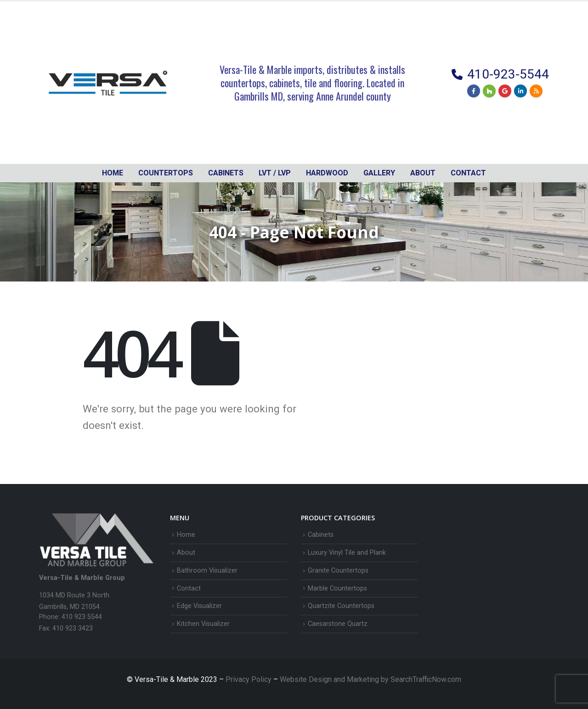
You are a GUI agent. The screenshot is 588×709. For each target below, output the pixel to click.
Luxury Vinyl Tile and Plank (347, 553)
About (423, 173)
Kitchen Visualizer (203, 624)
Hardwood (327, 173)
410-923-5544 (508, 74)
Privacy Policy (249, 679)
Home (113, 173)
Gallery (379, 173)
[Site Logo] (108, 83)
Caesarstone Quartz (338, 624)
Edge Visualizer (199, 606)
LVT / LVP (275, 173)
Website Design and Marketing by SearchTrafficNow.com (370, 679)
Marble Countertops (337, 588)
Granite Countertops (338, 571)
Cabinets (321, 535)
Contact (468, 173)
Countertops (166, 173)
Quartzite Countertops (341, 606)
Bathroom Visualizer (207, 571)
